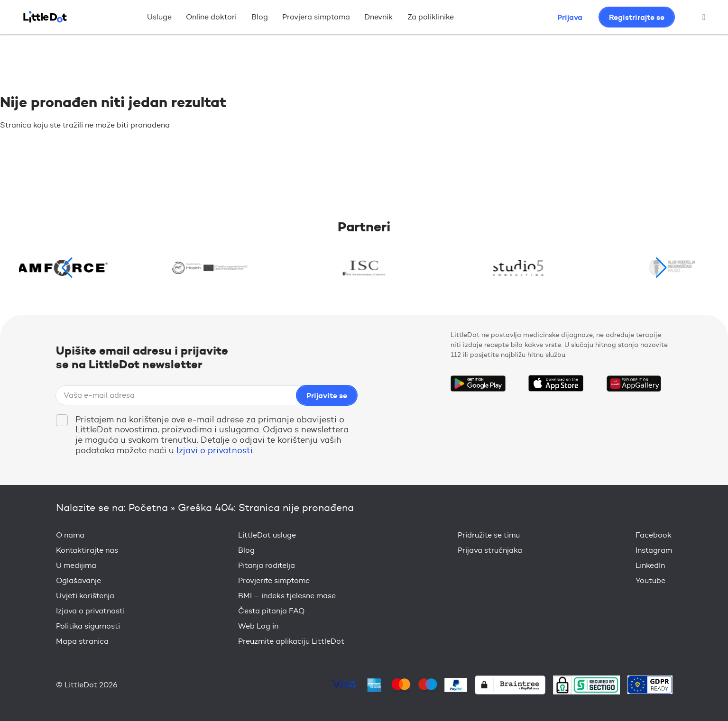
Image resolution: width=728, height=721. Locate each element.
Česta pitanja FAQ (271, 611)
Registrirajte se (637, 17)
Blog (260, 17)
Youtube (650, 580)
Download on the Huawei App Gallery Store (634, 383)
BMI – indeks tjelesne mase (287, 596)
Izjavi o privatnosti (215, 450)
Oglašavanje (78, 580)
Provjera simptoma (316, 17)
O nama (70, 535)
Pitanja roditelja (267, 565)
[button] (661, 268)
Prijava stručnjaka (490, 550)
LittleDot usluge (267, 535)
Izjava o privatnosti (90, 611)
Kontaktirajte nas (87, 550)
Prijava (570, 17)
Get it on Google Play (478, 383)
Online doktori (211, 17)
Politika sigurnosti (88, 626)
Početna (148, 507)
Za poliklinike (431, 17)
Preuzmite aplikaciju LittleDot (291, 641)
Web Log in (258, 626)
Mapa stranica (82, 641)
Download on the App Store (556, 383)
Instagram (654, 550)
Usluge (159, 17)
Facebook (654, 535)
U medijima (76, 565)
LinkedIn (650, 565)
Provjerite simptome (274, 580)
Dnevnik (378, 17)
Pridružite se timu (489, 535)
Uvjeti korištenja (85, 596)
